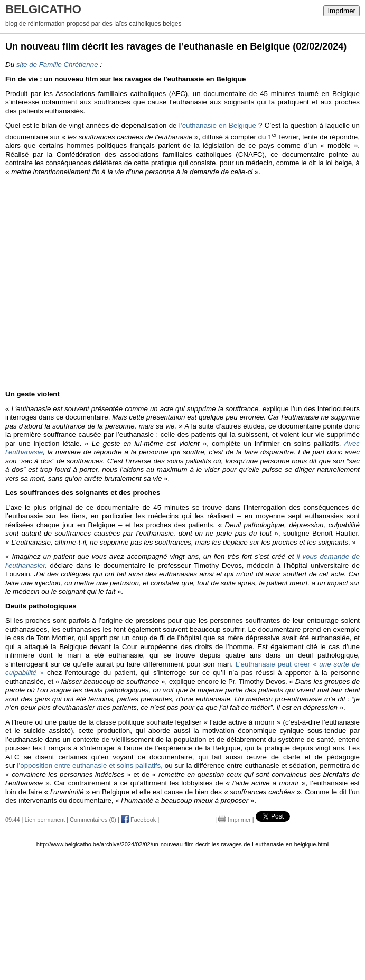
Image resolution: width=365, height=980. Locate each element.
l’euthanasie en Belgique (218, 125)
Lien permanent (45, 820)
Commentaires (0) (93, 820)
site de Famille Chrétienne (57, 65)
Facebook (138, 820)
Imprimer (341, 11)
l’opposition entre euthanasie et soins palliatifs (89, 765)
